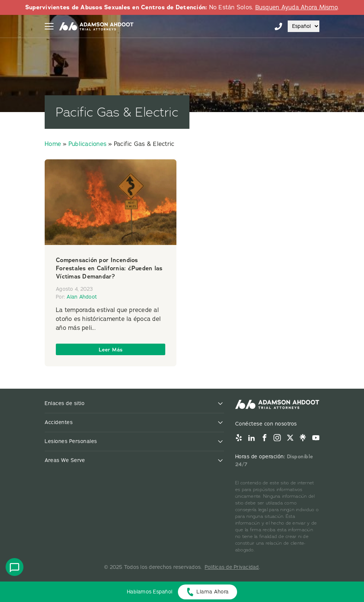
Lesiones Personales (71, 441)
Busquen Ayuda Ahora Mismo (296, 7)
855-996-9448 (278, 26)
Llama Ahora (213, 592)
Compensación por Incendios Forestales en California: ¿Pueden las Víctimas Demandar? (109, 268)
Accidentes (59, 422)
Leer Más (111, 350)
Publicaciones (87, 144)
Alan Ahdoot (82, 297)
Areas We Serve (65, 460)
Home (53, 144)
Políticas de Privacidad (232, 567)
